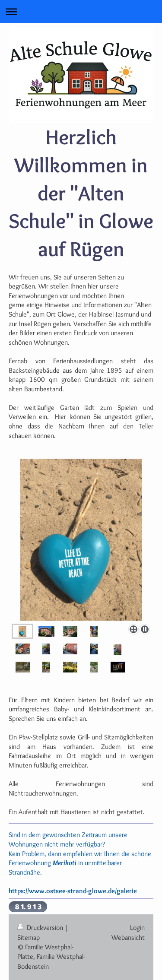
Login (137, 928)
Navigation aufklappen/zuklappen (81, 11)
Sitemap (29, 937)
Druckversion (41, 928)
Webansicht (128, 937)
